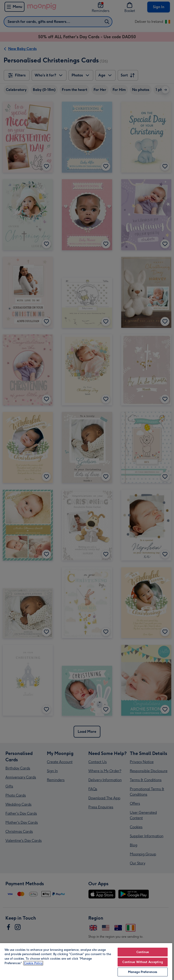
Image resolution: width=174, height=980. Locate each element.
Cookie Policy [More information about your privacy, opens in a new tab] (33, 963)
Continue (143, 952)
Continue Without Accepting (143, 962)
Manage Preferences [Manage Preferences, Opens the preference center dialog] (143, 972)
